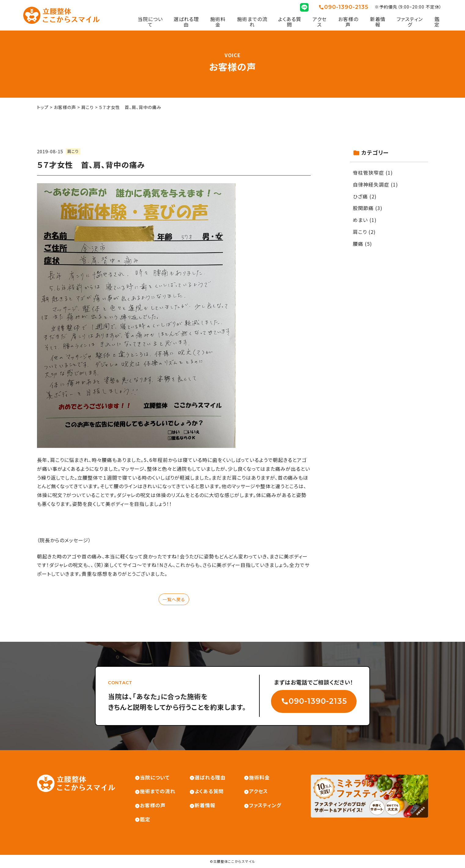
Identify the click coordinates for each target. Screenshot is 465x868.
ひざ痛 (360, 196)
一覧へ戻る (174, 599)
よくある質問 (290, 22)
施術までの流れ (252, 22)
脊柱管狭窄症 (368, 173)
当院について (150, 22)
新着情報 (378, 22)
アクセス (320, 22)
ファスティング (410, 22)
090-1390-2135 (346, 7)
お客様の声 (348, 22)
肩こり (73, 151)
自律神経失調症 (371, 184)
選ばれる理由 (186, 22)
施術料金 (218, 22)
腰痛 (358, 244)
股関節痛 (363, 208)
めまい (360, 220)
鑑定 (437, 22)
